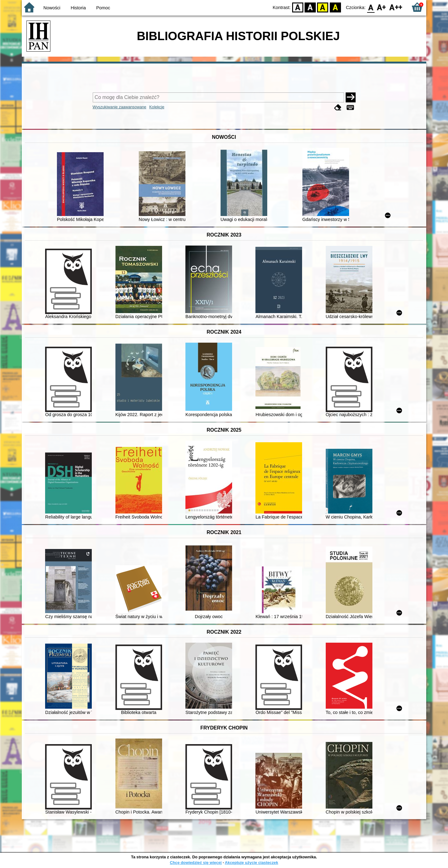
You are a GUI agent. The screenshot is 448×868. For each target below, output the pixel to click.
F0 (371, 7)
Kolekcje (157, 107)
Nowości (52, 8)
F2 (396, 7)
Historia (78, 8)
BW (310, 7)
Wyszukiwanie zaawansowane (120, 107)
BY (335, 7)
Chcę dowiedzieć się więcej (196, 863)
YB (323, 7)
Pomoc (103, 8)
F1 (382, 7)
